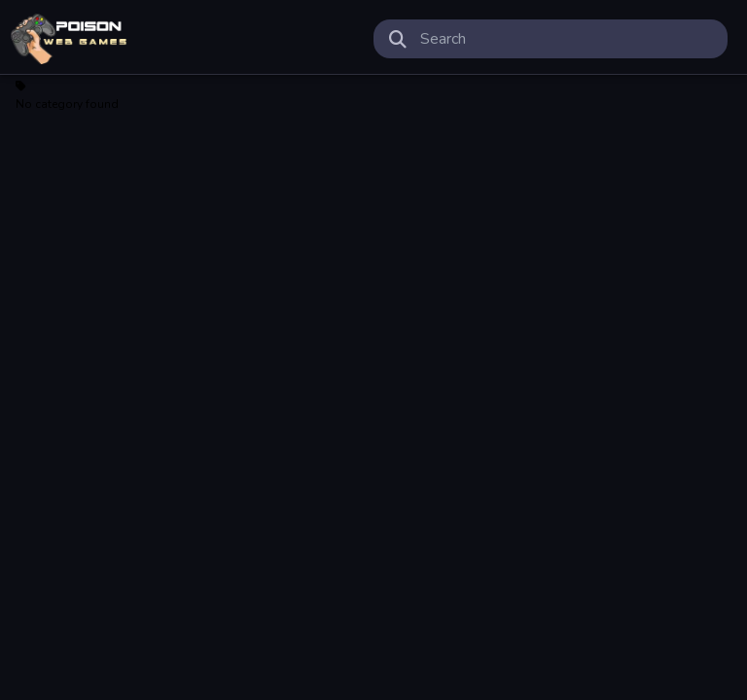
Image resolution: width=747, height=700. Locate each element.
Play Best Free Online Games (69, 39)
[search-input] (566, 39)
